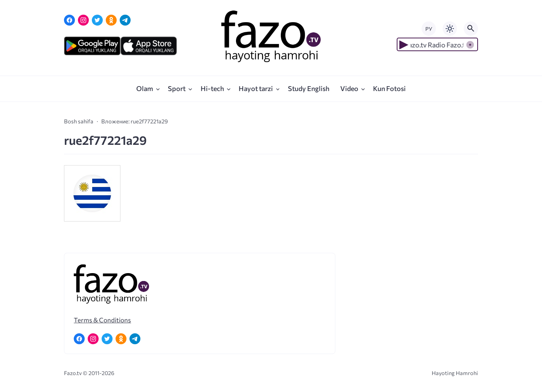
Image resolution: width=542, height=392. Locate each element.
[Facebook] (69, 20)
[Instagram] (83, 20)
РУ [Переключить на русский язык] (429, 29)
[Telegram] (125, 20)
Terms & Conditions (102, 320)
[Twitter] (97, 20)
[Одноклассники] (111, 20)
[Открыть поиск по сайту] (471, 29)
